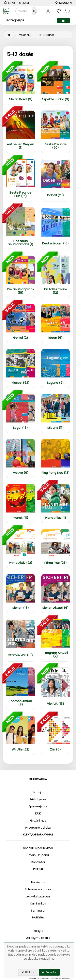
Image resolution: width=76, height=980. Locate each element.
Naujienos (38, 882)
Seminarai (38, 911)
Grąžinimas (38, 821)
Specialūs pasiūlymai (38, 848)
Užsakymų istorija (38, 938)
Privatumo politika (38, 828)
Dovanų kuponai (38, 855)
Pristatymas (38, 799)
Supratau (49, 972)
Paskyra (38, 931)
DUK (38, 813)
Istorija (38, 792)
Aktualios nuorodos (38, 889)
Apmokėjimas (38, 806)
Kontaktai (63, 3)
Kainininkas (38, 903)
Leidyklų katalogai (38, 896)
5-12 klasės (47, 35)
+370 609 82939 (17, 3)
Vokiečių (25, 35)
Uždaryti (28, 972)
